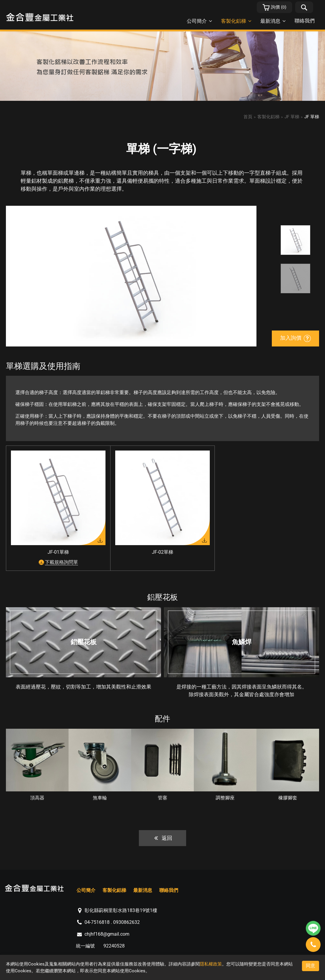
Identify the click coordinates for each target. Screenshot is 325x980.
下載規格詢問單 (61, 562)
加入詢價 (295, 338)
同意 (311, 966)
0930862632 (126, 922)
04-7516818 (97, 922)
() (274, 7)
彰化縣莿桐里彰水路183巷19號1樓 (121, 910)
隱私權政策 (211, 964)
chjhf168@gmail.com (107, 934)
